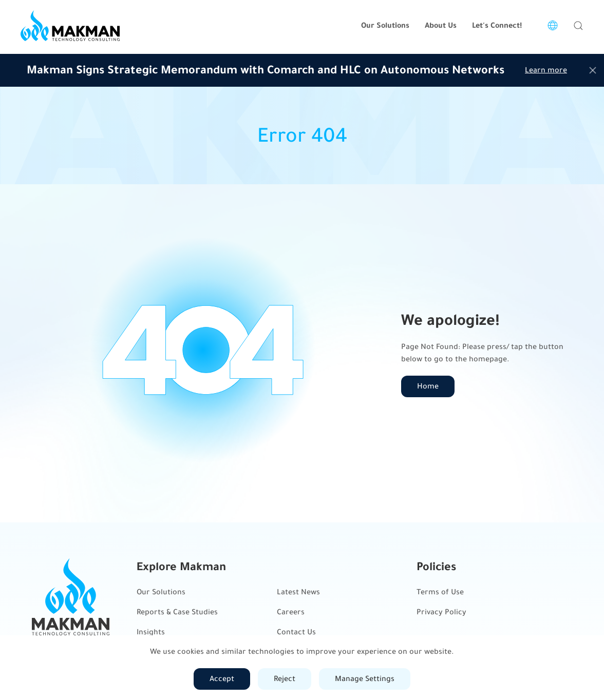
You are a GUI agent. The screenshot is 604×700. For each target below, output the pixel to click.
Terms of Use (440, 592)
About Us (441, 25)
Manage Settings (365, 679)
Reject (285, 679)
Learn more (546, 70)
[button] (578, 26)
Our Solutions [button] (385, 25)
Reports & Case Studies (177, 612)
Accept (222, 679)
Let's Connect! (497, 25)
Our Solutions (161, 592)
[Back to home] (70, 26)
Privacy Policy (441, 612)
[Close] (593, 70)
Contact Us (296, 632)
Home (428, 386)
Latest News (298, 592)
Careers (291, 612)
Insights (151, 632)
